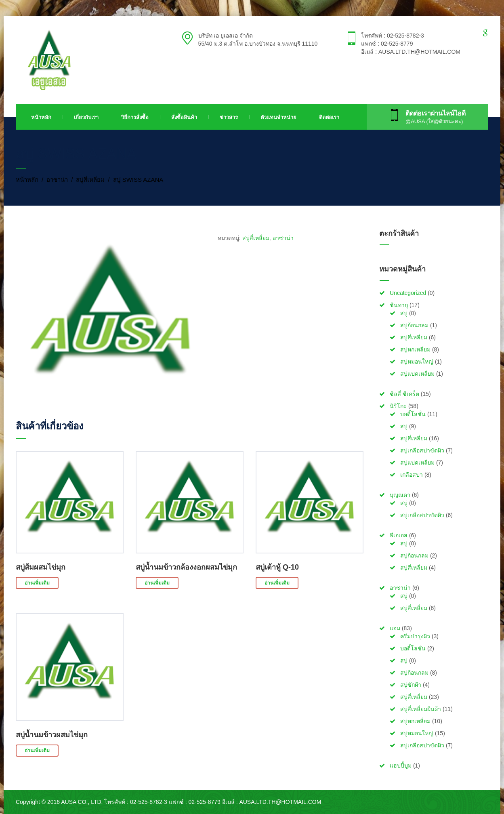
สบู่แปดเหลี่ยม (417, 374)
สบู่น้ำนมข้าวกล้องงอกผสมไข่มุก (186, 567)
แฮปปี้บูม (401, 766)
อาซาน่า (57, 180)
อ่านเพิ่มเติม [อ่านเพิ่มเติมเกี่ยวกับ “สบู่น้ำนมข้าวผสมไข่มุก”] (37, 751)
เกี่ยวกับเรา (86, 117)
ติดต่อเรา (329, 117)
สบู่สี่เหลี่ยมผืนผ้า (421, 709)
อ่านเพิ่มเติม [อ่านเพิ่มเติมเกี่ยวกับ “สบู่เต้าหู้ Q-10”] (277, 583)
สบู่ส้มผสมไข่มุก (41, 567)
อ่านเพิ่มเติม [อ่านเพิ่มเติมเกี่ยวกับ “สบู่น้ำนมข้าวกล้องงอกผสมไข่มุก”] (157, 583)
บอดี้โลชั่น (413, 414)
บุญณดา (400, 495)
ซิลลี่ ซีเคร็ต (404, 394)
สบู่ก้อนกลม (414, 325)
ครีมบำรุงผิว (415, 636)
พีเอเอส (399, 535)
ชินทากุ (399, 305)
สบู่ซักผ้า (411, 685)
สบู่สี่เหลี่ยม (90, 180)
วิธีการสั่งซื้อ (135, 117)
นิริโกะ (398, 406)
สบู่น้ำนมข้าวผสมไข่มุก (52, 735)
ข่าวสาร (229, 117)
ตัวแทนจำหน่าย (278, 117)
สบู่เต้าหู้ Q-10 (277, 567)
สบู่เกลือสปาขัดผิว (422, 450)
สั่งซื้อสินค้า (184, 117)
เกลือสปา (412, 475)
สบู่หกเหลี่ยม (415, 349)
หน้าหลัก (41, 117)
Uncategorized (408, 293)
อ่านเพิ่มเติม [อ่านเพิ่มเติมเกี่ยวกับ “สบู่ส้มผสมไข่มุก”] (37, 583)
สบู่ (404, 313)
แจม (395, 628)
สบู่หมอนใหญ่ (417, 362)
